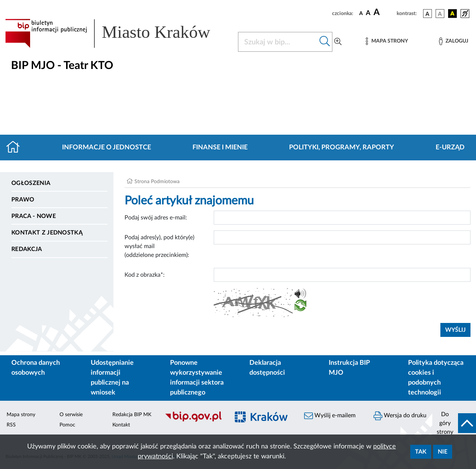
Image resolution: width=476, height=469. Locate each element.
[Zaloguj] (454, 41)
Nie (443, 452)
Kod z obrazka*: (145, 275)
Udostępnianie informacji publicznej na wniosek (112, 378)
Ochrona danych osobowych (36, 368)
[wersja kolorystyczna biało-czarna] (440, 14)
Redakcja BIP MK (132, 415)
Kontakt (121, 425)
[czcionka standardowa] (361, 13)
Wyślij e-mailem (330, 416)
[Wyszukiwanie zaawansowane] (338, 42)
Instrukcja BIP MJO (349, 368)
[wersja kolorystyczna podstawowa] (428, 14)
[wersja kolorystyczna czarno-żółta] (452, 14)
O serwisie (71, 415)
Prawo (23, 200)
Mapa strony (21, 415)
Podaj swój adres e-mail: (156, 218)
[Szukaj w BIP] (278, 42)
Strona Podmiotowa (157, 182)
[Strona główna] (16, 148)
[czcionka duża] (384, 12)
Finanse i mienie (220, 148)
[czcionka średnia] (368, 13)
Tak (421, 452)
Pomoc (67, 425)
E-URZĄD (450, 148)
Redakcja (27, 249)
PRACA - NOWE (34, 216)
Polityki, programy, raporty (342, 148)
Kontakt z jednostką (47, 233)
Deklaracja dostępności (267, 368)
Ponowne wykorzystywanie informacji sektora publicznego (197, 378)
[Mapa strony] (387, 41)
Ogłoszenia (31, 183)
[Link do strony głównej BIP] (117, 33)
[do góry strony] (454, 423)
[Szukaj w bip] (325, 42)
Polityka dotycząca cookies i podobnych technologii (436, 378)
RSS (11, 425)
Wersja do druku (400, 416)
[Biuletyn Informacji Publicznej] (193, 421)
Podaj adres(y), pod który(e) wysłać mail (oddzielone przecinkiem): (159, 246)
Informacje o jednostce (107, 148)
